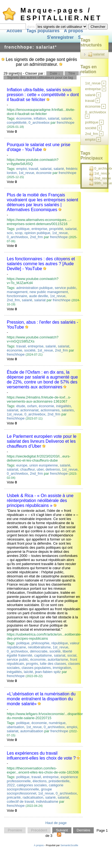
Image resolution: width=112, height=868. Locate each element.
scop (19, 233)
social (72, 655)
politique (23, 229)
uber (40, 469)
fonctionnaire (17, 296)
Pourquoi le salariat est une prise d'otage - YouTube (39, 147)
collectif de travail (20, 801)
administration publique (35, 288)
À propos (73, 31)
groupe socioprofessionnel (29, 791)
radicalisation (33, 797)
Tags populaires (43, 31)
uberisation (16, 727)
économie (24, 118)
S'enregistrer (60, 38)
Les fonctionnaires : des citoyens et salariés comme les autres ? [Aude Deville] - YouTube (41, 264)
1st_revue (26, 173)
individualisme (47, 801)
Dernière (83, 830)
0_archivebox (39, 122)
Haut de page (56, 823)
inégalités (64, 406)
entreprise (39, 229)
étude (21, 406)
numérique (57, 723)
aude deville (39, 296)
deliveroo (53, 469)
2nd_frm (37, 237)
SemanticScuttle (69, 845)
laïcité (28, 672)
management (17, 292)
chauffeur (27, 469)
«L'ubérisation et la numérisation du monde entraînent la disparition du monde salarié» (41, 699)
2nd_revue (100, 178)
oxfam (32, 406)
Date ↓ (55, 73)
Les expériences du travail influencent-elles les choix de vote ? (41, 756)
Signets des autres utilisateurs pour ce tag (40, 77)
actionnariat (29, 410)
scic (10, 233)
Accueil (14, 31)
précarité (14, 797)
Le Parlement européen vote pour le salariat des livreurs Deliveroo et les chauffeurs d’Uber (42, 441)
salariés (68, 410)
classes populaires (36, 668)
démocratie (39, 651)
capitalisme (43, 655)
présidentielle (59, 781)
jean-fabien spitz (48, 672)
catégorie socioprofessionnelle (35, 787)
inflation (40, 118)
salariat (53, 118)
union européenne (44, 465)
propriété (56, 229)
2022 (11, 785)
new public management (49, 292)
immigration (62, 668)
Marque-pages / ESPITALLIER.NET (61, 14)
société (30, 350)
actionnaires (50, 410)
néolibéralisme (39, 647)
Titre (72, 73)
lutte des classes (53, 664)
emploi (22, 169)
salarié (66, 118)
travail (33, 169)
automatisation (32, 731)
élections (40, 781)
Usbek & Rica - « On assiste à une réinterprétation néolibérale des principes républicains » (40, 501)
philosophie (40, 643)
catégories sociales (32, 785)
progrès (32, 664)
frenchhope (66, 122)
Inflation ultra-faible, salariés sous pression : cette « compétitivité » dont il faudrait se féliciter (43, 95)
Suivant (62, 830)
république (60, 643)
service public (66, 288)
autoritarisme (58, 659)
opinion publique (37, 233)
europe (22, 465)
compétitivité (17, 122)
